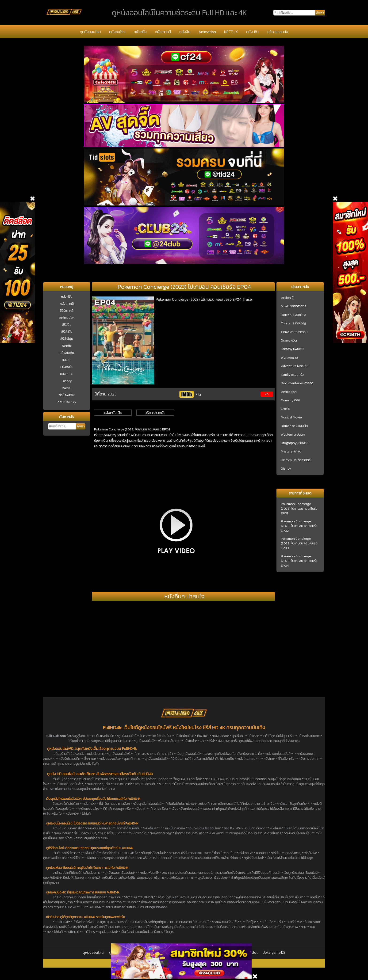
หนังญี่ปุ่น (67, 367)
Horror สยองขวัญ (293, 315)
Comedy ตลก (291, 400)
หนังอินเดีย (67, 353)
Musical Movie (291, 418)
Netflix (67, 346)
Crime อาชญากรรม (294, 332)
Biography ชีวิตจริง (295, 443)
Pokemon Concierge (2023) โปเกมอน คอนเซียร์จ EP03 (299, 543)
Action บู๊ (287, 298)
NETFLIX (231, 32)
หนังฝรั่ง (140, 32)
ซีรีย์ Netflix (67, 395)
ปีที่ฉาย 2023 (105, 394)
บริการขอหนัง (278, 32)
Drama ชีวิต (289, 341)
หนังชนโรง (117, 32)
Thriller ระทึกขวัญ (293, 323)
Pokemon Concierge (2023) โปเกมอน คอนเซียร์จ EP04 (299, 561)
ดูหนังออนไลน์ (90, 32)
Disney (67, 381)
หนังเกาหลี (163, 32)
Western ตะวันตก (293, 435)
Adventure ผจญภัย (295, 366)
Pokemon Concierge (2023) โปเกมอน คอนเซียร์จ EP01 (299, 509)
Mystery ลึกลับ (291, 452)
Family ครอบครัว (292, 375)
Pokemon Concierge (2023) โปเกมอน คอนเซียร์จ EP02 (299, 526)
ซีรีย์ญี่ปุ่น (67, 339)
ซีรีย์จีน (67, 325)
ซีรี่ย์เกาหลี (67, 311)
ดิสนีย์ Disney (67, 402)
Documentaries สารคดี (297, 383)
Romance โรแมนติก (294, 426)
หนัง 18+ (253, 32)
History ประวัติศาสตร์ (296, 460)
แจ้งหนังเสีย (113, 413)
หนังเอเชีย (67, 374)
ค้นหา (81, 426)
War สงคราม (289, 358)
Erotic (285, 409)
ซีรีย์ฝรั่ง (67, 332)
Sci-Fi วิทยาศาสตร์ (294, 306)
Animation (207, 32)
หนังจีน (185, 32)
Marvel (67, 388)
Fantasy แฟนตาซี (293, 349)
